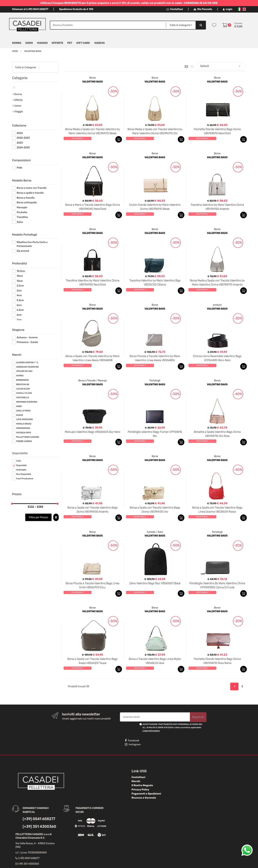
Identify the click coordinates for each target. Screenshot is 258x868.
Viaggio (42, 43)
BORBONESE (22, 380)
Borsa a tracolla (26, 198)
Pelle (20, 168)
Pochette (22, 212)
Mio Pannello (203, 9)
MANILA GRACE (24, 424)
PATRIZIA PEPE (24, 433)
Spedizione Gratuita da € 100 (76, 9)
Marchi (136, 781)
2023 (20, 143)
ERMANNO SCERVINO (27, 402)
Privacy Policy (140, 790)
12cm (20, 281)
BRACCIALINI (23, 384)
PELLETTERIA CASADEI (28, 437)
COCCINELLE (22, 398)
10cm (20, 276)
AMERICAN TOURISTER (27, 367)
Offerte (58, 43)
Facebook (132, 741)
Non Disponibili (24, 474)
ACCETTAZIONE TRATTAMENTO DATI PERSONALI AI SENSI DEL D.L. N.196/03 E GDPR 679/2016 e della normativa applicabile (173, 728)
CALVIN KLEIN (23, 389)
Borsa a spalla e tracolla (30, 193)
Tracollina (22, 217)
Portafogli (155, 381)
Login (228, 9)
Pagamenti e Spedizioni (146, 794)
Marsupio (22, 207)
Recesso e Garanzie (144, 798)
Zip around (23, 251)
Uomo (29, 43)
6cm (19, 315)
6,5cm (20, 310)
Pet (70, 43)
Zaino (20, 222)
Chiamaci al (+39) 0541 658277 (30, 9)
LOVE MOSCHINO (24, 419)
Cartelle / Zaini (155, 532)
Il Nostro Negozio (142, 785)
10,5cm (21, 271)
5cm (19, 305)
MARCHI (100, 43)
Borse (92, 78)
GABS (19, 406)
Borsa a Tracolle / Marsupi (93, 381)
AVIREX (20, 376)
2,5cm (20, 286)
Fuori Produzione (25, 479)
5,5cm (20, 300)
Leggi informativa (151, 731)
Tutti (18, 461)
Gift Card (83, 43)
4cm (19, 295)
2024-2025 (23, 148)
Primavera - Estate (27, 342)
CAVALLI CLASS (24, 393)
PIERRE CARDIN (24, 441)
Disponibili (21, 465)
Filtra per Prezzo (38, 517)
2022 (20, 133)
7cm (19, 320)
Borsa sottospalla (27, 203)
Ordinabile (21, 470)
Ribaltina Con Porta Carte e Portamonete (32, 244)
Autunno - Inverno (27, 338)
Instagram (133, 744)
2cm (19, 291)
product (217, 305)
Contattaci (175, 9)
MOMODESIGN (23, 428)
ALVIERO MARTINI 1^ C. (27, 363)
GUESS (20, 415)
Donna (17, 43)
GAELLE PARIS (23, 411)
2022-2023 (23, 138)
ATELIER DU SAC (24, 371)
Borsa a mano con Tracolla (32, 188)
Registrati (198, 717)
